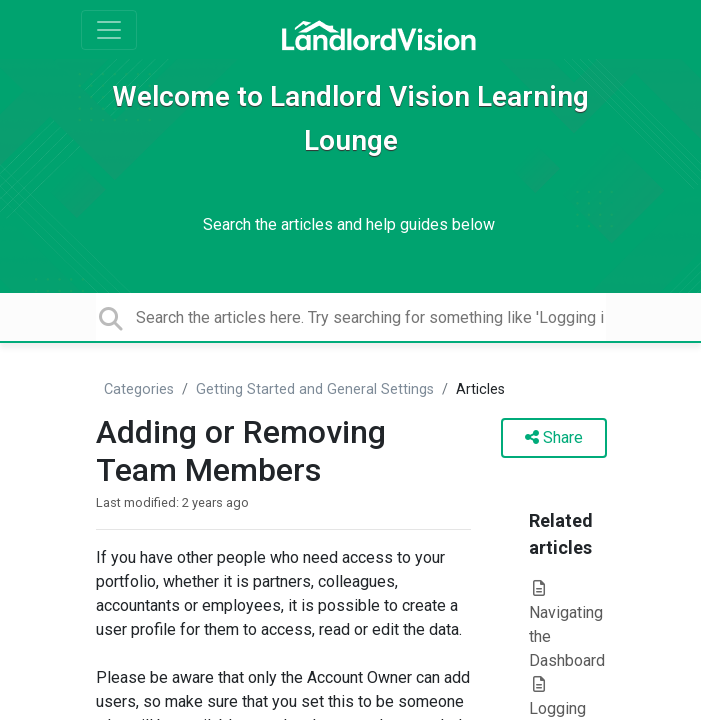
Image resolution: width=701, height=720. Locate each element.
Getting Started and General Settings (315, 389)
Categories (139, 389)
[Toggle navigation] (109, 30)
